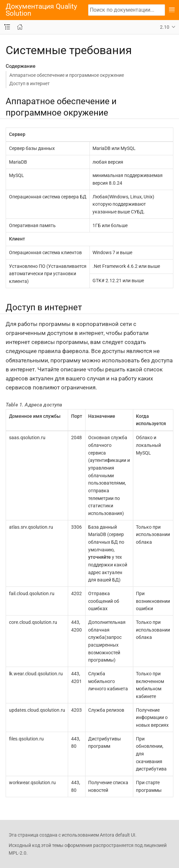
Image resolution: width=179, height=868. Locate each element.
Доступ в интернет (30, 83)
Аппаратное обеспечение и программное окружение (67, 75)
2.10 (165, 27)
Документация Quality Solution (41, 10)
